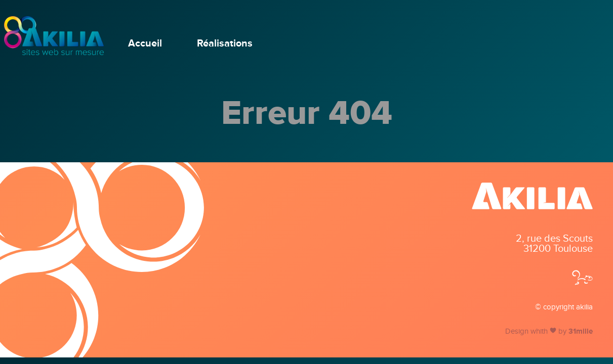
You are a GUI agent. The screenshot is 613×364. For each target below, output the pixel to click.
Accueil (145, 43)
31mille (581, 331)
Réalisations (225, 43)
